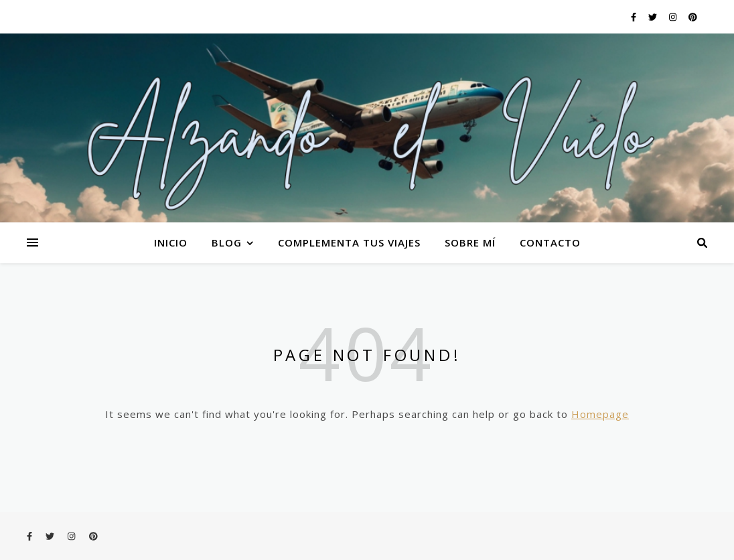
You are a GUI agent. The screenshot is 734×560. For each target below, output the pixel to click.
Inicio (171, 242)
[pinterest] (693, 17)
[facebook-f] (635, 17)
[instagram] (674, 17)
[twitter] (654, 17)
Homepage (600, 414)
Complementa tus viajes (349, 242)
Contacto (550, 242)
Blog (227, 242)
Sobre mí (470, 242)
